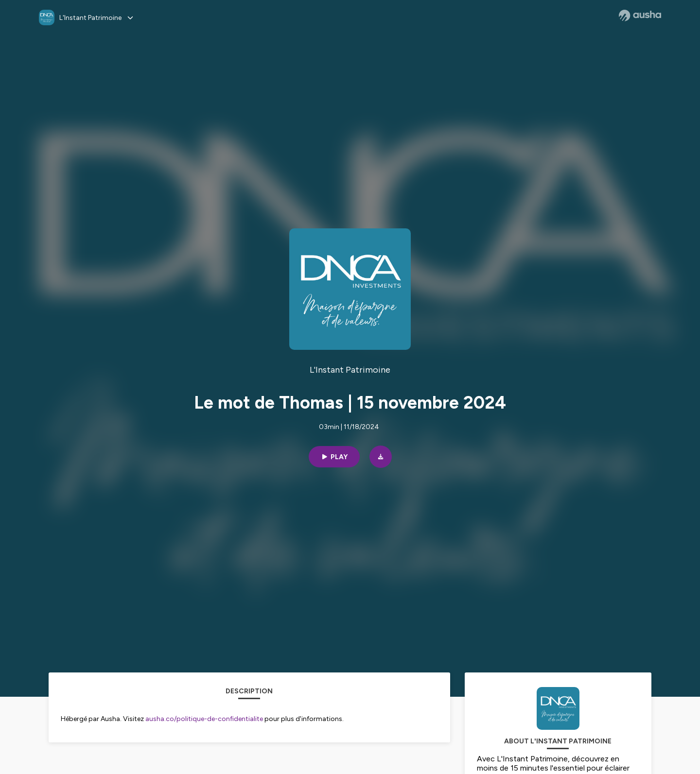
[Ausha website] (640, 16)
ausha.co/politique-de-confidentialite (204, 719)
